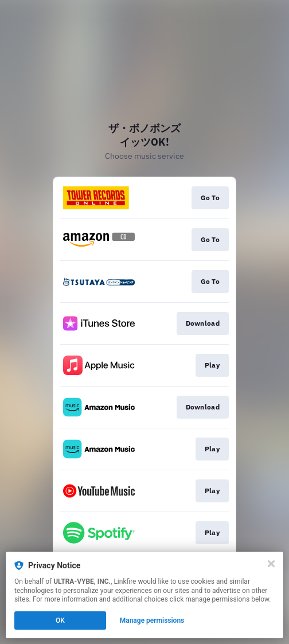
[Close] (271, 564)
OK (60, 620)
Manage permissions (152, 620)
